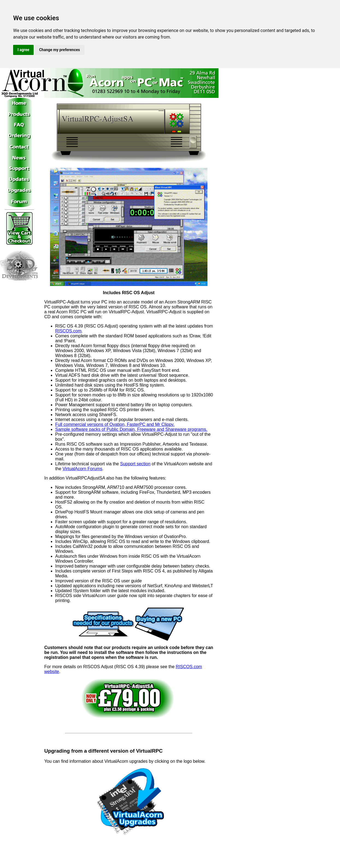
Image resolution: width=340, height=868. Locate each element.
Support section (135, 464)
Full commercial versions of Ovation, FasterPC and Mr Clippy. (115, 424)
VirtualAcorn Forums (83, 469)
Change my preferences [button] (59, 50)
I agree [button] (23, 50)
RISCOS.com (68, 331)
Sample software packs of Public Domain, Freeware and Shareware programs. (131, 429)
